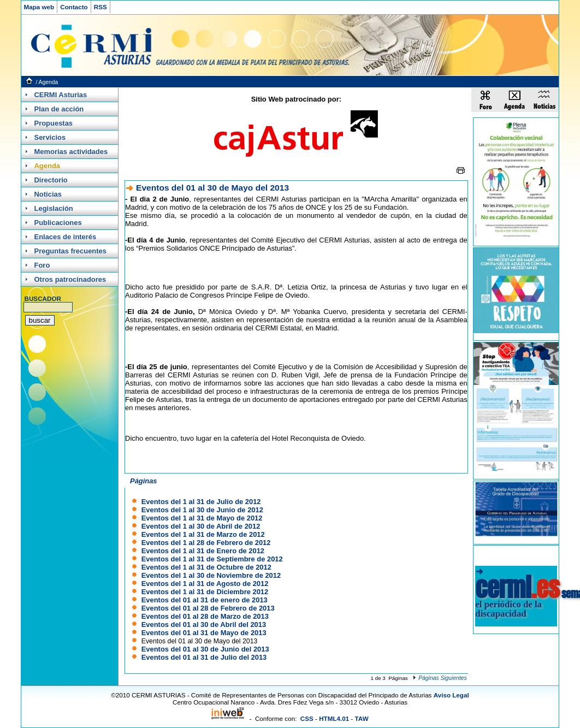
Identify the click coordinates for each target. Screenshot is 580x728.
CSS (307, 718)
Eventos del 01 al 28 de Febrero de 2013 (208, 608)
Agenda (49, 82)
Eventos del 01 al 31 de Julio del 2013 (204, 657)
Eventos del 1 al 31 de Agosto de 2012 (205, 584)
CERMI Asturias (61, 95)
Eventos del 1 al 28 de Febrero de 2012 (206, 543)
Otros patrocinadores (70, 279)
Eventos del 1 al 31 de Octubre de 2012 (206, 567)
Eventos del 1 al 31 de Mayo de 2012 (202, 518)
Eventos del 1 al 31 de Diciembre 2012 (205, 592)
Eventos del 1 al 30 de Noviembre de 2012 (211, 575)
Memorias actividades (71, 152)
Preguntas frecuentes (70, 251)
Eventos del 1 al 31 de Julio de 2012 (201, 502)
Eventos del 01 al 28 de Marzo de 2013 (205, 616)
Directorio (51, 180)
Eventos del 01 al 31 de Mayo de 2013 (204, 633)
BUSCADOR (43, 298)
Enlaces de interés (66, 237)
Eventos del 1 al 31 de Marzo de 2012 (203, 534)
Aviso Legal (451, 695)
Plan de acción (59, 109)
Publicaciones (58, 223)
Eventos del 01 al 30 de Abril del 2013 (204, 625)
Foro (42, 265)
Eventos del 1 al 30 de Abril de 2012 (201, 526)
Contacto (74, 7)
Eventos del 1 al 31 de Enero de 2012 (203, 551)
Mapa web (39, 7)
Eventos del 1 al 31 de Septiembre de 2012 (212, 559)
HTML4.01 (334, 718)
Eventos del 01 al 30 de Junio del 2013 (205, 649)
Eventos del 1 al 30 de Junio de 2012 (202, 510)
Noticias (48, 194)
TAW (362, 718)
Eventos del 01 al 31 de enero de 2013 (205, 600)
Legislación (54, 208)
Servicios (50, 137)
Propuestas (54, 123)
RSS (100, 7)
